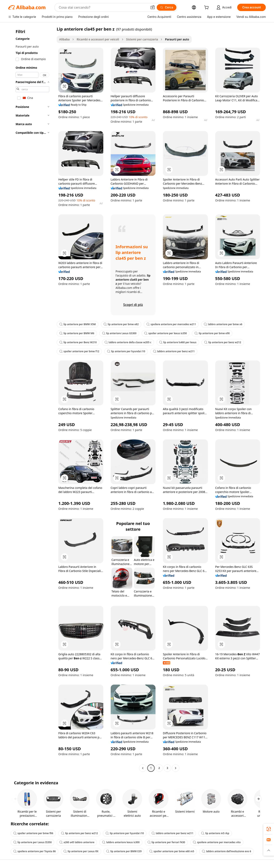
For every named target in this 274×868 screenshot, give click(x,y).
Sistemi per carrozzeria (142, 39)
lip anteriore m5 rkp (215, 833)
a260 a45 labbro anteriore (77, 842)
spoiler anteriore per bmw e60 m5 (172, 851)
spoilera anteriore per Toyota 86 (35, 851)
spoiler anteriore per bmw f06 (33, 833)
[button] (153, 7)
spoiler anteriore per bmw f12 (79, 351)
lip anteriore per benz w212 (223, 342)
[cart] (207, 8)
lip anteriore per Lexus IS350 (32, 842)
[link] (269, 829)
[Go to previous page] (143, 768)
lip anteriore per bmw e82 (121, 324)
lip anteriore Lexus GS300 (119, 333)
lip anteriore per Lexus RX (81, 851)
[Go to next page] (176, 768)
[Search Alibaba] (103, 7)
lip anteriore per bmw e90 (212, 333)
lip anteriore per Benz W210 (78, 342)
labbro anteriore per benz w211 (174, 351)
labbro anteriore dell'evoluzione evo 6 (226, 851)
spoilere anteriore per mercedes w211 (171, 324)
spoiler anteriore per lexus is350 (165, 333)
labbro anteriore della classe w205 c (128, 342)
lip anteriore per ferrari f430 (166, 842)
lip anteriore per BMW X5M (78, 324)
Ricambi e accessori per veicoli (98, 39)
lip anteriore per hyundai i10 (126, 351)
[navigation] (31, 399)
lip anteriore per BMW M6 (77, 333)
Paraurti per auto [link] (177, 39)
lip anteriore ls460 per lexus (178, 342)
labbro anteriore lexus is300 (121, 842)
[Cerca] (167, 7)
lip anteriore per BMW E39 (124, 851)
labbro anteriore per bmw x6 (223, 324)
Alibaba (64, 39)
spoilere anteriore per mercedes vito (217, 842)
